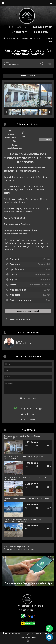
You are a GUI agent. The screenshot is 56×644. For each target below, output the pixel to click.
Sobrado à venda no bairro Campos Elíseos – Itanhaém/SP (22, 437)
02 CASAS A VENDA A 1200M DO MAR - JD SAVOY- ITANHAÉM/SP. (24, 458)
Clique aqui (9, 549)
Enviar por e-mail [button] (28, 398)
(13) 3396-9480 (42, 27)
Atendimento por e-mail (28, 606)
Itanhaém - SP (26, 38)
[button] (8, 96)
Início (7, 38)
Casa (36, 38)
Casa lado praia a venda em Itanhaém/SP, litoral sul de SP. (27, 499)
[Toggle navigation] (51, 3)
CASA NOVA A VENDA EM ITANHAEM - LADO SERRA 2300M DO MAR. (25, 479)
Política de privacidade (28, 637)
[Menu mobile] (3, 3)
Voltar (49, 41)
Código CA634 (46, 38)
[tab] (11, 76)
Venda (15, 38)
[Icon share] (18, 31)
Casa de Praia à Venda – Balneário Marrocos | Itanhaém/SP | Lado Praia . (23, 520)
